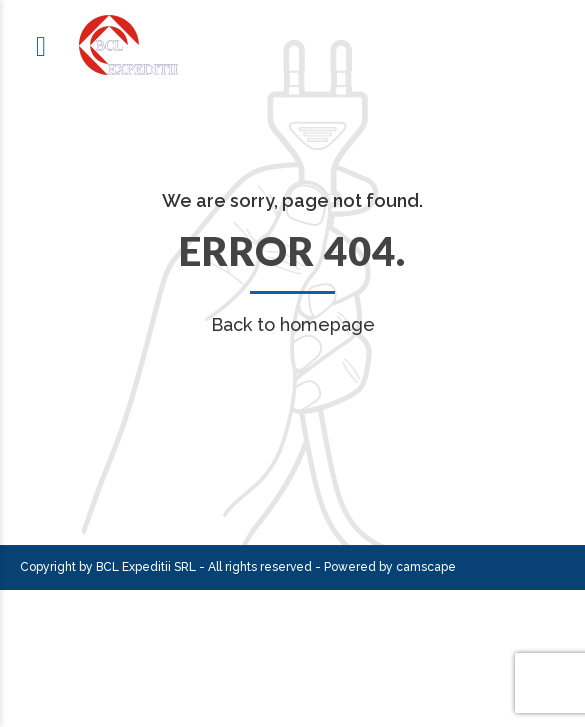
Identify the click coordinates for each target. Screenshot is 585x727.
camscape (426, 567)
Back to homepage (293, 324)
